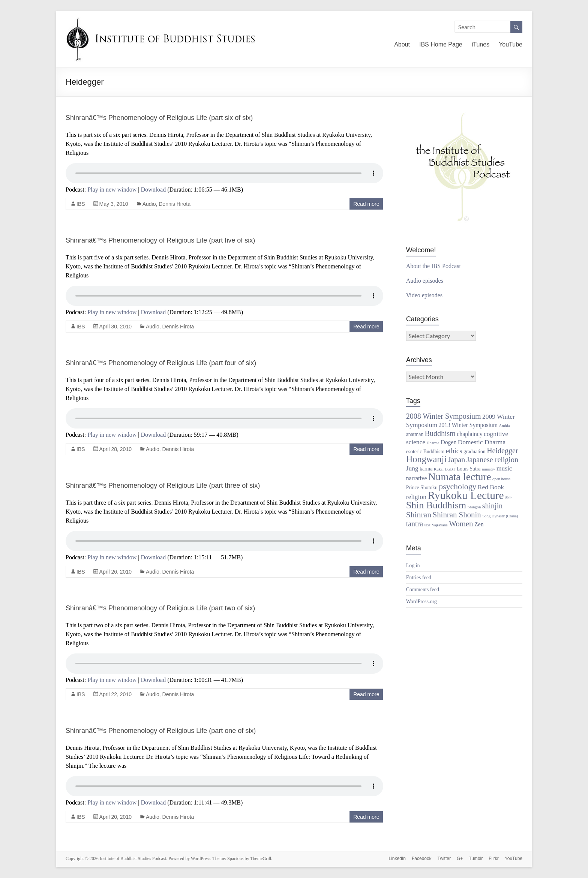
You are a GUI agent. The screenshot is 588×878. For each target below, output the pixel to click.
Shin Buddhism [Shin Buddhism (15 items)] (436, 505)
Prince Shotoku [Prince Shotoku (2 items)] (422, 488)
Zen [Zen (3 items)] (479, 524)
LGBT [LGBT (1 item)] (450, 469)
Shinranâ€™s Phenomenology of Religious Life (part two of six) (160, 608)
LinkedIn (397, 859)
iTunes (481, 44)
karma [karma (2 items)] (426, 469)
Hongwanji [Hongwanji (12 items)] (426, 459)
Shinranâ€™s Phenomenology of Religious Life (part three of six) (163, 485)
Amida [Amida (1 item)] (504, 426)
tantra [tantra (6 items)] (415, 524)
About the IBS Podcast (433, 266)
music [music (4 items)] (504, 468)
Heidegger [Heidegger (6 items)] (502, 451)
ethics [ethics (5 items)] (454, 451)
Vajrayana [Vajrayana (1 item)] (440, 525)
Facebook (422, 859)
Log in (413, 566)
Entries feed (419, 578)
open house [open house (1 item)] (501, 479)
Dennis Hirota (175, 204)
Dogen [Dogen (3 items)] (448, 442)
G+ (460, 859)
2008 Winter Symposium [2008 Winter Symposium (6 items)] (444, 416)
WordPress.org (421, 602)
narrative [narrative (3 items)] (417, 478)
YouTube (511, 44)
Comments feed (423, 590)
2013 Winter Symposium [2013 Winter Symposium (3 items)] (468, 425)
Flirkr (494, 859)
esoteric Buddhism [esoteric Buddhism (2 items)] (425, 452)
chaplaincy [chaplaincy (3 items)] (469, 434)
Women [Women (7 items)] (461, 524)
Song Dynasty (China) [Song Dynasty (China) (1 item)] (500, 516)
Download (154, 190)
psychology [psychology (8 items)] (457, 487)
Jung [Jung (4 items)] (412, 468)
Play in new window (112, 190)
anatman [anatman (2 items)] (415, 434)
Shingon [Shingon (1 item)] (474, 507)
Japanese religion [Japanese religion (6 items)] (492, 460)
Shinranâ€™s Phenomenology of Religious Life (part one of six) (161, 731)
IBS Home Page (441, 44)
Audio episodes (425, 281)
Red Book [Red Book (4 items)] (491, 487)
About (402, 44)
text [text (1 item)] (427, 525)
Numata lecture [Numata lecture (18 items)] (460, 477)
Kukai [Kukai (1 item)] (439, 469)
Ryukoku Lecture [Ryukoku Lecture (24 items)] (466, 495)
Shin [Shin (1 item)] (509, 498)
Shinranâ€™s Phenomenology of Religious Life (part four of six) (161, 363)
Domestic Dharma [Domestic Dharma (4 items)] (482, 442)
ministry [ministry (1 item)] (489, 469)
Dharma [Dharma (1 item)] (433, 443)
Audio (149, 204)
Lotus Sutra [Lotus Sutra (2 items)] (469, 469)
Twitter (444, 859)
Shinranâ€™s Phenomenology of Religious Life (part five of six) (160, 240)
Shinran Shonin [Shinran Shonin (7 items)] (457, 515)
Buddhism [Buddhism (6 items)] (440, 433)
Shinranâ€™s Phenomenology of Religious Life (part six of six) (159, 118)
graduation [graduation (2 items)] (475, 452)
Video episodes (424, 295)
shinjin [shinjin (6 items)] (492, 506)
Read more (366, 204)
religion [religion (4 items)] (416, 497)
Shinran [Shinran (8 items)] (419, 515)
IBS (81, 204)
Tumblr (476, 859)
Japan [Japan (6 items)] (457, 460)
